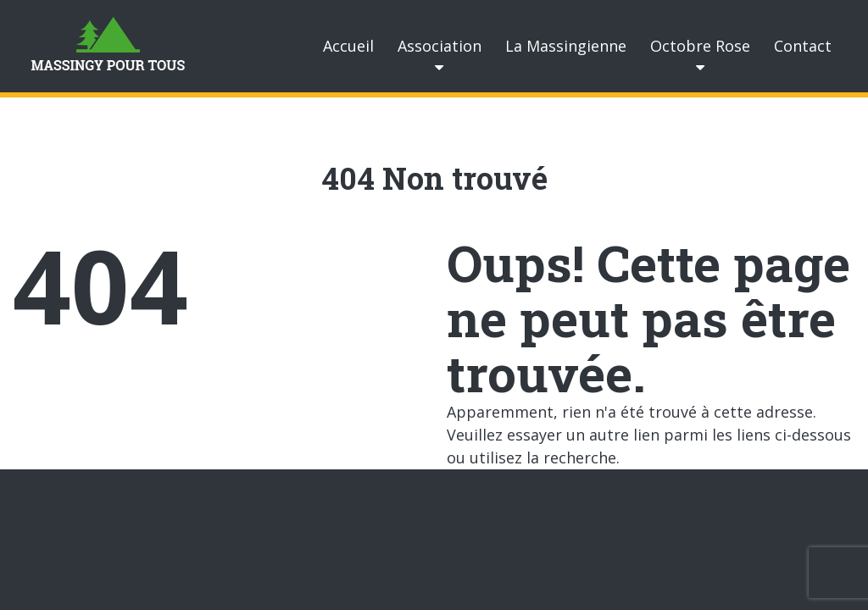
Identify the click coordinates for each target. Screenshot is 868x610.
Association (440, 46)
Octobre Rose (700, 46)
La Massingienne (566, 46)
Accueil (348, 46)
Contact (803, 46)
